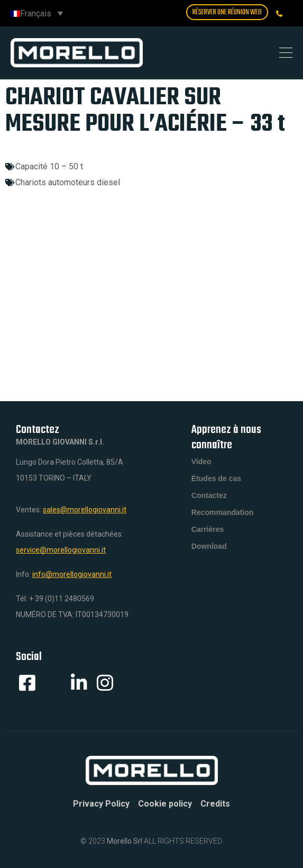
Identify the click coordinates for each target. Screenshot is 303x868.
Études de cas (216, 478)
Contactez (209, 495)
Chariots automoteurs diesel (68, 182)
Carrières (208, 529)
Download (209, 546)
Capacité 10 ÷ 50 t (49, 166)
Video (201, 462)
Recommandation (222, 512)
